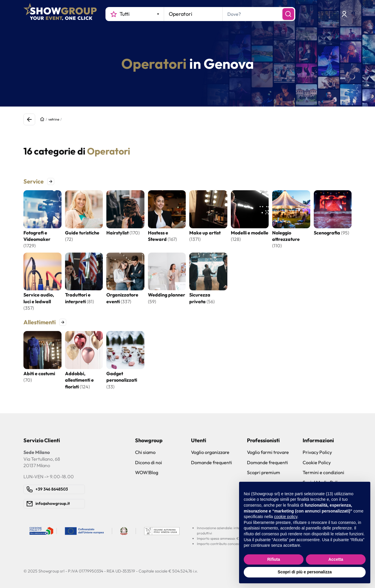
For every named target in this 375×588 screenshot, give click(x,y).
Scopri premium (264, 472)
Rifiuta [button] (274, 559)
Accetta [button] (336, 559)
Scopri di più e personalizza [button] (305, 572)
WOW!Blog (147, 472)
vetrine (54, 119)
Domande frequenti (212, 462)
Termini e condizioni (323, 472)
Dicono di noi (149, 462)
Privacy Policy (317, 452)
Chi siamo (145, 452)
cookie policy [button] (286, 517)
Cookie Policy (317, 462)
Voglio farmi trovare (268, 452)
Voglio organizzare (210, 452)
